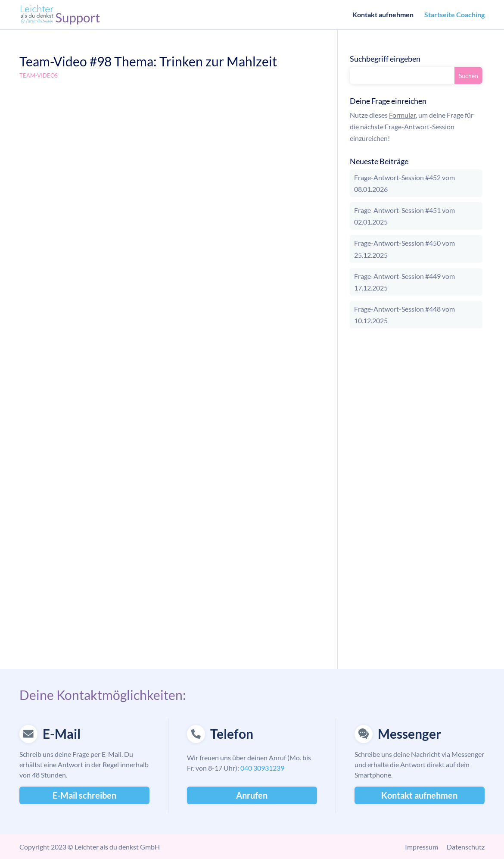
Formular (402, 115)
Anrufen (252, 795)
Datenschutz (466, 847)
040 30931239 (262, 768)
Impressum (422, 847)
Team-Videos (39, 75)
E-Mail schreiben (84, 795)
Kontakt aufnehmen (383, 15)
